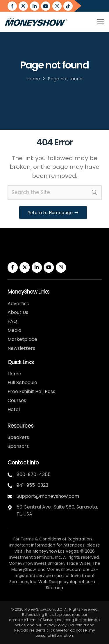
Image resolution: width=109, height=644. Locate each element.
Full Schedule (22, 382)
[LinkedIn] (35, 6)
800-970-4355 (34, 474)
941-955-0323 (32, 485)
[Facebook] (12, 6)
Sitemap (54, 588)
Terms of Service (41, 620)
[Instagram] (57, 6)
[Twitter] (23, 6)
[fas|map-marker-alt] (12, 507)
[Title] (68, 6)
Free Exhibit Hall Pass (31, 391)
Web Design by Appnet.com (67, 582)
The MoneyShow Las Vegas (51, 551)
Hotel (14, 409)
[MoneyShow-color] (36, 22)
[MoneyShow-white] (36, 251)
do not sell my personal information (65, 633)
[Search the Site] (55, 193)
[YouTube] (46, 6)
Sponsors (18, 446)
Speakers (18, 437)
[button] (100, 22)
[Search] (94, 193)
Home (33, 79)
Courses (17, 400)
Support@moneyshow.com (48, 496)
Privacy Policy (55, 625)
